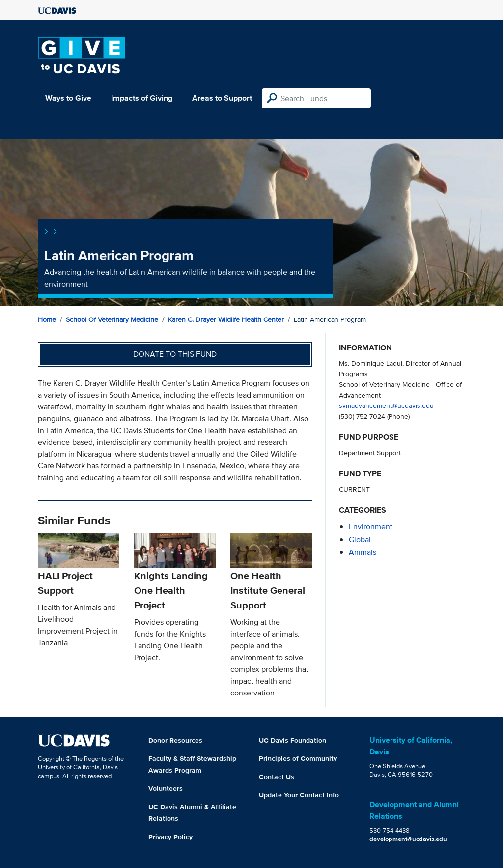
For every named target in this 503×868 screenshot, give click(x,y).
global (360, 539)
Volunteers (166, 788)
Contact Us (277, 777)
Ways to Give (68, 98)
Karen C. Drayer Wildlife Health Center (226, 319)
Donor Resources (175, 740)
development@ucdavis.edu (408, 839)
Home (47, 319)
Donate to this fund (175, 354)
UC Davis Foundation (293, 740)
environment (371, 527)
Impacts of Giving (142, 98)
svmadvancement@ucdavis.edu (386, 405)
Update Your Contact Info (299, 795)
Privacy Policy (170, 837)
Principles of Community (298, 758)
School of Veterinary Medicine (112, 319)
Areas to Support (222, 98)
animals (363, 552)
